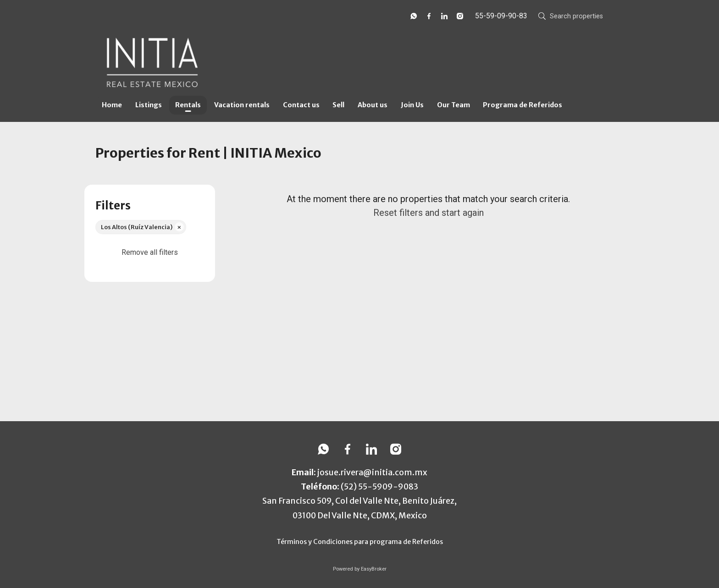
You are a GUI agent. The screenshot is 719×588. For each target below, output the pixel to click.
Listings (149, 105)
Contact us (301, 105)
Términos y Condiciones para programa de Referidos (360, 542)
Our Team (454, 105)
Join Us (412, 105)
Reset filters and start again (429, 213)
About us (373, 105)
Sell (338, 105)
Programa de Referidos (523, 105)
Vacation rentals (242, 105)
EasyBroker (374, 569)
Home (112, 105)
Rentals (188, 105)
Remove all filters (150, 252)
